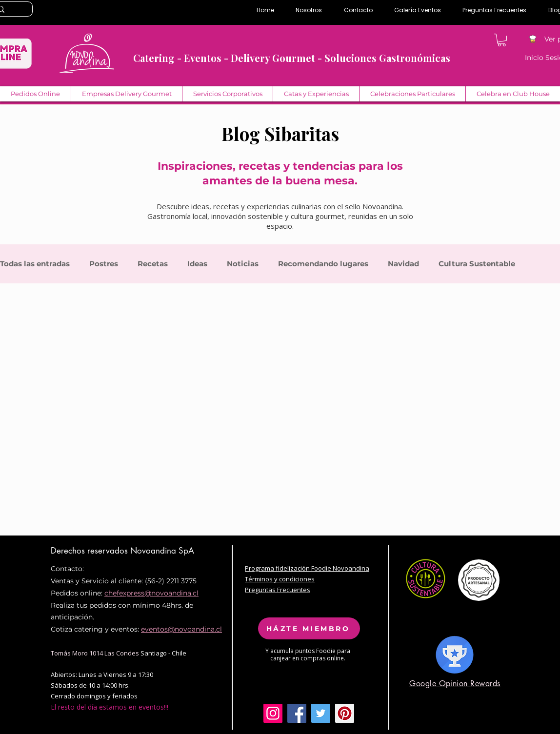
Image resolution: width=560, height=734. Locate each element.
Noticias (243, 264)
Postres (104, 264)
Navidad (403, 264)
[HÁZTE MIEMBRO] (309, 628)
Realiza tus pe (74, 605)
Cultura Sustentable (477, 264)
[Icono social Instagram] (273, 713)
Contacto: (67, 569)
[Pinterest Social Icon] (345, 713)
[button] (502, 40)
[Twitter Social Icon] (321, 713)
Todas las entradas (35, 264)
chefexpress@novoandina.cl (151, 593)
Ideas (197, 264)
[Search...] (11, 10)
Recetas (153, 264)
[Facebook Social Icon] (297, 713)
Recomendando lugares (323, 264)
